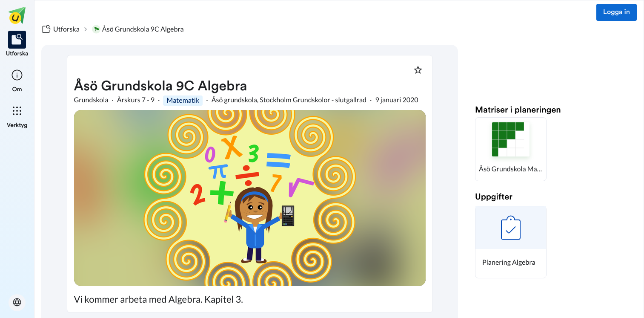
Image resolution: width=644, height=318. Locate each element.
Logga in (617, 12)
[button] (511, 149)
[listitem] (17, 44)
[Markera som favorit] (418, 70)
